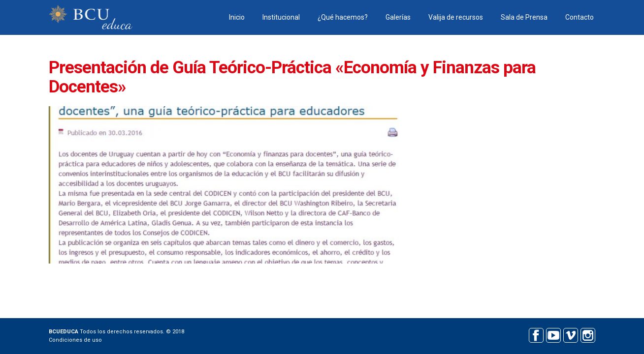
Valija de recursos (456, 17)
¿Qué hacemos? (343, 17)
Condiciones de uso (75, 340)
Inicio (237, 17)
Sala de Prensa (524, 17)
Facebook (536, 334)
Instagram (588, 334)
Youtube (553, 334)
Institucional (281, 17)
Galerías (398, 17)
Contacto (580, 17)
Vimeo (570, 334)
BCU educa (91, 17)
